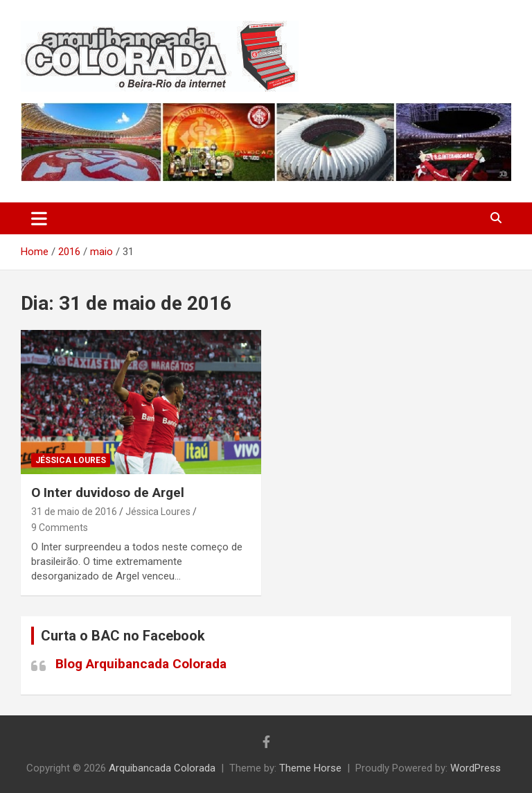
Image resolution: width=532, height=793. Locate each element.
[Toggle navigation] (39, 218)
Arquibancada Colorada (162, 768)
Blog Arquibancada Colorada (141, 664)
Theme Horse (310, 768)
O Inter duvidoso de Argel (108, 493)
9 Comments (60, 528)
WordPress (476, 768)
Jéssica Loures (71, 460)
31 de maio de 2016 (74, 512)
